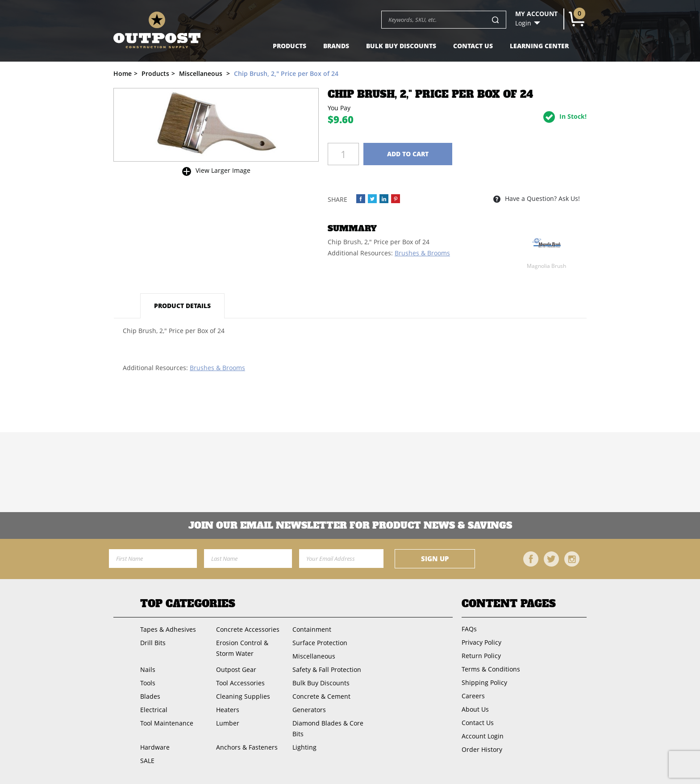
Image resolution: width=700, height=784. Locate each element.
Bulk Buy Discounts (401, 46)
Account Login (483, 736)
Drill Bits (153, 643)
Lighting (304, 747)
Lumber (228, 723)
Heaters (228, 710)
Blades (150, 696)
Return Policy (481, 656)
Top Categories (188, 604)
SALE (147, 761)
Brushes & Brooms (422, 253)
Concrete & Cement (321, 696)
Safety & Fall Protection (327, 669)
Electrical (154, 710)
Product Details (182, 306)
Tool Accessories (240, 683)
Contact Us (473, 46)
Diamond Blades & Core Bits (328, 728)
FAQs (469, 629)
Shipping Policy (484, 682)
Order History (482, 749)
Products (290, 46)
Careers (473, 696)
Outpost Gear (236, 669)
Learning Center (539, 46)
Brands (336, 46)
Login (523, 23)
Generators (309, 710)
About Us (475, 709)
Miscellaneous (314, 656)
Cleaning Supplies (243, 696)
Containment (312, 629)
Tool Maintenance (167, 723)
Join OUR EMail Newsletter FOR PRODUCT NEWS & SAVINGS (350, 525)
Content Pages (509, 604)
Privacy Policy (481, 642)
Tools (148, 683)
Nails (148, 669)
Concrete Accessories (248, 629)
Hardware (155, 747)
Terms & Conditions (491, 669)
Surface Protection (320, 643)
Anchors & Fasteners (247, 747)
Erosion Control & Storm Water (242, 648)
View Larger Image (223, 170)
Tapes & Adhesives (168, 629)
